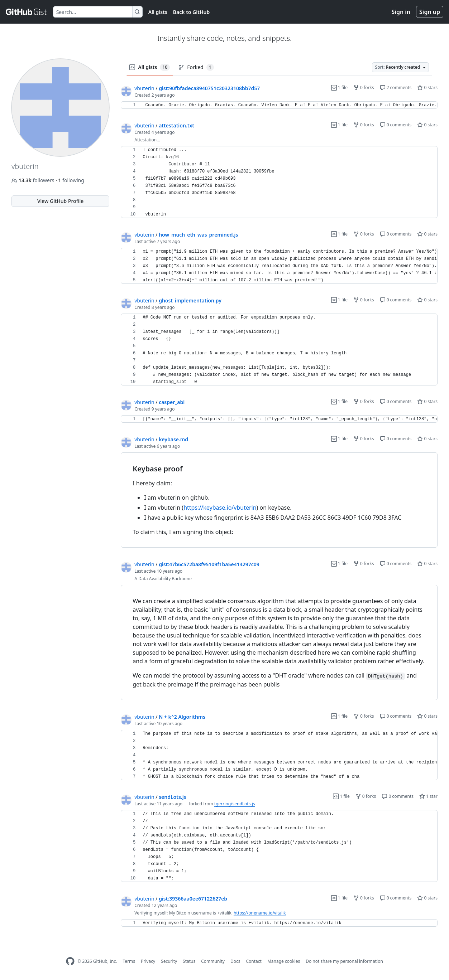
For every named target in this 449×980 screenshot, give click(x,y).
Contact (254, 961)
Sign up (430, 12)
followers (34, 180)
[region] (279, 105)
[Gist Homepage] (27, 12)
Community (213, 961)
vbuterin (144, 88)
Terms (129, 961)
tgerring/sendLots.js (235, 804)
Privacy (148, 961)
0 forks (364, 88)
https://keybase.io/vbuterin (220, 508)
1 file (339, 88)
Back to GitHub (191, 12)
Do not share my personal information (344, 961)
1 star (428, 796)
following (71, 180)
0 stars (427, 88)
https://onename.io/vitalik (260, 913)
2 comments (396, 88)
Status (189, 961)
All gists (158, 12)
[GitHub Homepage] (70, 961)
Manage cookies (284, 961)
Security (169, 961)
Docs (235, 961)
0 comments (396, 125)
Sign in (401, 12)
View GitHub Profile (60, 201)
